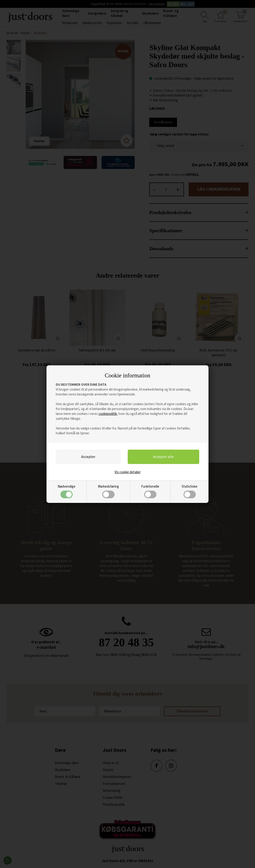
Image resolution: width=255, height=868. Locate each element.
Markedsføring (108, 491)
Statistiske (190, 491)
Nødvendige (67, 491)
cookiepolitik (108, 414)
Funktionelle (150, 491)
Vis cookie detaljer (128, 472)
